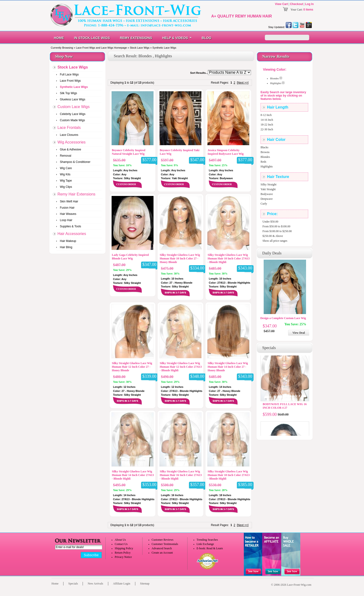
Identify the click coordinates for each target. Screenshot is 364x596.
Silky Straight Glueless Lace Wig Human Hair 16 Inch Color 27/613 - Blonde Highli (181, 475)
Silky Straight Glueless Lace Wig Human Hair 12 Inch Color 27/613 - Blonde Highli (181, 367)
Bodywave (267, 194)
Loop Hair (66, 220)
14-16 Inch (267, 120)
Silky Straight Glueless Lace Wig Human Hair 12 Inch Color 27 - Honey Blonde (132, 367)
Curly (264, 204)
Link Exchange (205, 544)
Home (59, 38)
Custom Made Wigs (72, 120)
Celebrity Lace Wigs (73, 114)
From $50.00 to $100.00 (276, 226)
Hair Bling (66, 247)
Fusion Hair (67, 208)
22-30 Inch (267, 129)
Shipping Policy (124, 548)
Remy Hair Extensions (76, 194)
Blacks (264, 147)
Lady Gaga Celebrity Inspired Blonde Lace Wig (130, 257)
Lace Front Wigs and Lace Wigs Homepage (101, 48)
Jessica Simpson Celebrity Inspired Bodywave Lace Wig (226, 152)
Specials (73, 584)
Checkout (297, 4)
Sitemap (145, 584)
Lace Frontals (69, 128)
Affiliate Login (122, 584)
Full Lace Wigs (69, 74)
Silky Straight (268, 184)
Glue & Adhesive (71, 149)
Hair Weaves (68, 214)
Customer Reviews (162, 540)
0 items (308, 10)
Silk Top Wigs (68, 93)
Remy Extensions (136, 38)
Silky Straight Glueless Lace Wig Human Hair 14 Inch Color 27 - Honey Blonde (228, 367)
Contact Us (121, 544)
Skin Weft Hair (69, 201)
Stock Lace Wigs (140, 48)
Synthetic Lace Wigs (164, 48)
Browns (265, 152)
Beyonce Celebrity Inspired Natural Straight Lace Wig (129, 152)
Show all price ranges (275, 241)
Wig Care (66, 168)
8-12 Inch (266, 115)
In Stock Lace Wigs (92, 38)
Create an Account (162, 553)
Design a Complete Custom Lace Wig (283, 318)
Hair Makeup (68, 241)
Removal (65, 156)
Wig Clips (66, 187)
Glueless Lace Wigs (73, 99)
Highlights (267, 166)
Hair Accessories (72, 234)
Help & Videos (175, 38)
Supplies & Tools (71, 226)
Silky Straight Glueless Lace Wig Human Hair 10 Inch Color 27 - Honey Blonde (180, 258)
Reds (263, 162)
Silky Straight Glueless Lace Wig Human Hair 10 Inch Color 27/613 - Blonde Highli (229, 258)
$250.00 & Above (273, 236)
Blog (206, 38)
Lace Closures (69, 135)
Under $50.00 (270, 222)
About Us (120, 540)
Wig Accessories (71, 142)
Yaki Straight (268, 189)
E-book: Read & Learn (210, 548)
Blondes (265, 157)
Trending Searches (207, 540)
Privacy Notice (123, 557)
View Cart (281, 4)
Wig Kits (65, 174)
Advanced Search (162, 548)
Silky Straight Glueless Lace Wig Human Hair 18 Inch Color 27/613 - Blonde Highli (229, 475)
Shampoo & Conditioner (75, 162)
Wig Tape (66, 181)
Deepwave (267, 199)
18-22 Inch (267, 125)
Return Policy (123, 553)
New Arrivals (95, 584)
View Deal (299, 333)
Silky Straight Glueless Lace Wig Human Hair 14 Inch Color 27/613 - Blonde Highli (133, 475)
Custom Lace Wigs (74, 107)
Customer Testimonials (165, 544)
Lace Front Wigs (70, 81)
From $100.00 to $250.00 (277, 231)
